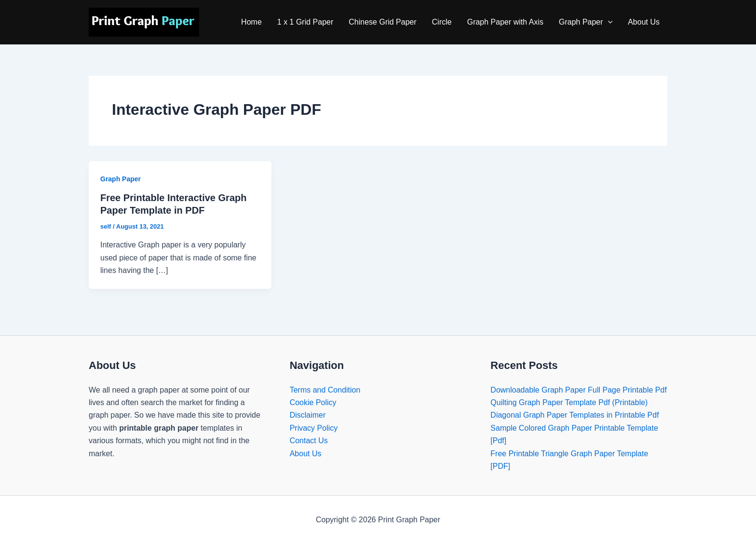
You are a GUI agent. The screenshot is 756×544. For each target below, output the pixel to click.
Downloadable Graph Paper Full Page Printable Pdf (579, 390)
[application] (608, 22)
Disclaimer (308, 415)
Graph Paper (586, 22)
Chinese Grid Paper (383, 22)
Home (251, 22)
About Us (644, 22)
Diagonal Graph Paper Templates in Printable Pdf (574, 415)
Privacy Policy (314, 428)
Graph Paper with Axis (505, 22)
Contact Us (309, 441)
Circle (442, 22)
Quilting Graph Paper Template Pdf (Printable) (569, 402)
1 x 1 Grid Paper (305, 22)
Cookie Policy (313, 402)
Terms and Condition (325, 390)
